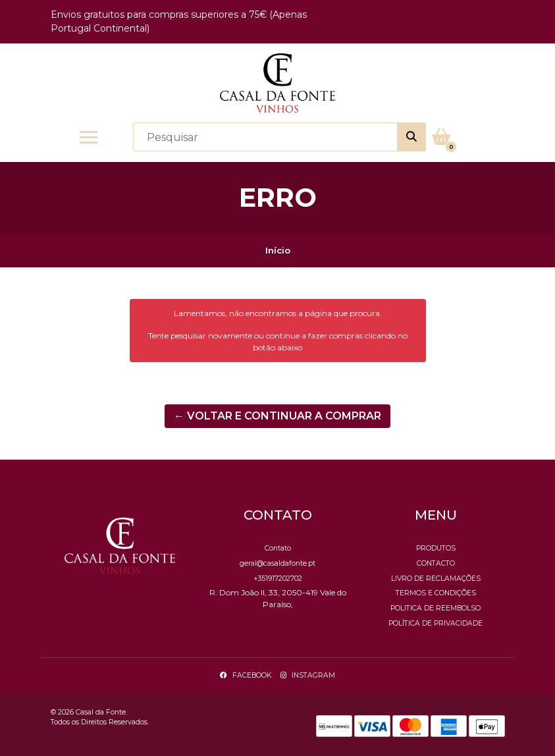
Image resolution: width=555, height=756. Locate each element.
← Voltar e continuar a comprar (277, 416)
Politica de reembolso (436, 608)
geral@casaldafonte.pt (277, 563)
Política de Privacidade (436, 623)
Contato (278, 548)
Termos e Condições (436, 593)
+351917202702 (278, 579)
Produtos (436, 548)
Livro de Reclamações (436, 579)
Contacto (436, 563)
